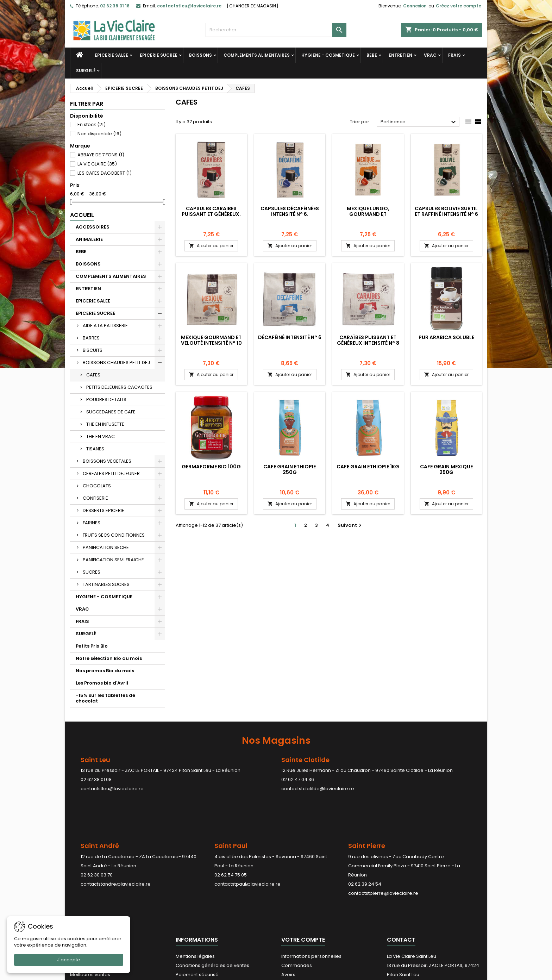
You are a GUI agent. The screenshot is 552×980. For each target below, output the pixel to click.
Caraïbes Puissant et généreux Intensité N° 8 (368, 340)
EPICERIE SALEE (111, 55)
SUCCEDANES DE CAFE (111, 412)
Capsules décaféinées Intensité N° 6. (290, 211)
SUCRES (92, 572)
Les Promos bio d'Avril (102, 683)
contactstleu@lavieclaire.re (112, 789)
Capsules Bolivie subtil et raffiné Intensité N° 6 (446, 211)
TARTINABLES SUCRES (106, 584)
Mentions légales (195, 882)
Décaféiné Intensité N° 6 (290, 337)
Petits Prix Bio (92, 646)
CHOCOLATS (97, 486)
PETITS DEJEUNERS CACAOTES (119, 387)
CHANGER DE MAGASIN (253, 6)
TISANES (95, 449)
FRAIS (454, 55)
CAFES (93, 375)
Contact (401, 866)
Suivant (350, 525)
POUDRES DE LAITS (106, 400)
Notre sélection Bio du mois (109, 658)
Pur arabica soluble (446, 337)
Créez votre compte (459, 6)
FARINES (92, 523)
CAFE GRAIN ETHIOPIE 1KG (368, 467)
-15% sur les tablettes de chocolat (105, 698)
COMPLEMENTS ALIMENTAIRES (257, 55)
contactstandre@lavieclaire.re (116, 843)
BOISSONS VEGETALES (107, 461)
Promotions (83, 882)
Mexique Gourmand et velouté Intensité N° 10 (211, 340)
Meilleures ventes (90, 901)
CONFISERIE (95, 498)
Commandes (297, 891)
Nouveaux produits (92, 891)
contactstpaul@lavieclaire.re (247, 843)
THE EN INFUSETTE (105, 424)
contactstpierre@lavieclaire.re (383, 852)
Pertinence (419, 122)
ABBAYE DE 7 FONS (101, 155)
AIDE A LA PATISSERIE (105, 326)
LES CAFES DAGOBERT (105, 173)
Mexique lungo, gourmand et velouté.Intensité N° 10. (368, 214)
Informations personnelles (311, 882)
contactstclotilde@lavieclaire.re (318, 789)
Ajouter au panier (211, 246)
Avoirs (288, 901)
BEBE (372, 55)
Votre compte (303, 866)
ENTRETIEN (400, 55)
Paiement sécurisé (197, 901)
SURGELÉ (86, 71)
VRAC (430, 55)
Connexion (415, 6)
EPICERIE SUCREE (159, 55)
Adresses (292, 910)
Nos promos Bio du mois (105, 671)
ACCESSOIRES (93, 227)
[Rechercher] (276, 30)
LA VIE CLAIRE (97, 164)
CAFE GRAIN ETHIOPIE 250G (290, 469)
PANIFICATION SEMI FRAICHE (113, 560)
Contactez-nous (195, 910)
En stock (92, 124)
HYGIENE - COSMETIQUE (328, 55)
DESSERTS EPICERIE (103, 510)
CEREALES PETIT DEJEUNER (111, 473)
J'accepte (69, 960)
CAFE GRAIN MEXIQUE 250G (446, 469)
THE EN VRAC (101, 436)
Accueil (82, 215)
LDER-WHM (303, 973)
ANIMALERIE (89, 239)
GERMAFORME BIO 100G (211, 467)
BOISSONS (200, 55)
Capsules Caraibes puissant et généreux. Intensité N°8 (211, 214)
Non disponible (99, 134)
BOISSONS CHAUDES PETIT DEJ (116, 363)
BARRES (91, 338)
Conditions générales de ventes (212, 891)
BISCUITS (93, 350)
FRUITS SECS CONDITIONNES (114, 535)
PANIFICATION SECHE (106, 547)
